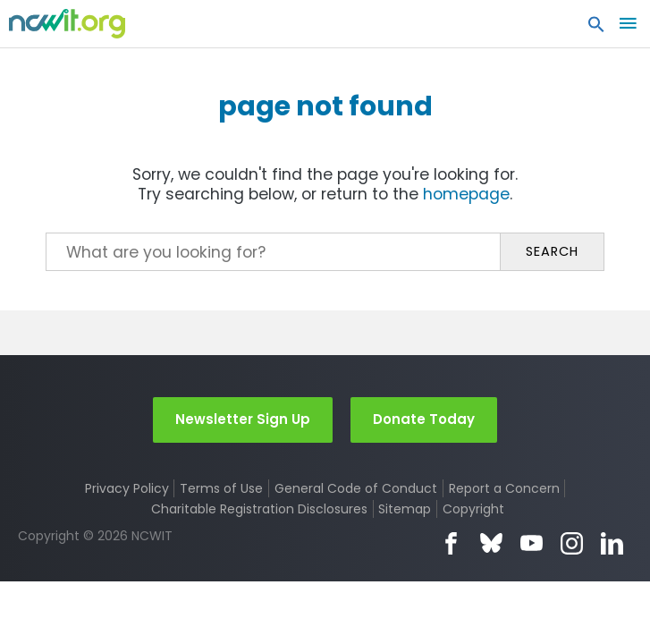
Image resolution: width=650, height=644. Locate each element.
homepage (466, 194)
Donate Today (424, 419)
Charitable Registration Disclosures (259, 509)
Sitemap (405, 509)
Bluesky (491, 543)
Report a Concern (504, 488)
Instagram (572, 543)
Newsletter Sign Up (243, 419)
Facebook (451, 543)
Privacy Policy (127, 488)
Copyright (473, 509)
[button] (596, 29)
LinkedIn (612, 543)
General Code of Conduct (356, 488)
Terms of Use (221, 488)
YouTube (532, 543)
